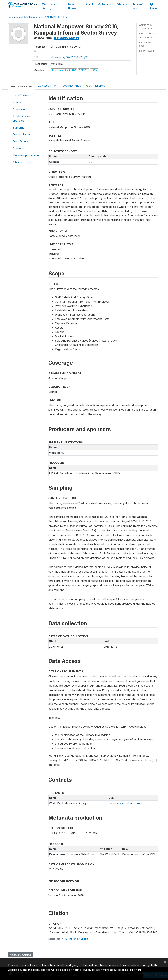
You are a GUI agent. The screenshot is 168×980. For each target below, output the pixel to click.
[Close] (165, 962)
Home (11, 17)
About (90, 4)
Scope (17, 102)
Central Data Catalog (26, 17)
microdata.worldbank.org (124, 803)
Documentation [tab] (72, 86)
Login (153, 6)
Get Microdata (67, 38)
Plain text (83, 939)
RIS (66, 939)
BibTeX (73, 939)
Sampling (19, 128)
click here (136, 970)
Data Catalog (73, 6)
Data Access (21, 141)
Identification (21, 95)
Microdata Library (49, 6)
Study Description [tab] (21, 86)
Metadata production (26, 155)
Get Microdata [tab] (96, 86)
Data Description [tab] (48, 86)
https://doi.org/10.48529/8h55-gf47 (70, 57)
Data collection (22, 134)
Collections (105, 4)
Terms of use (138, 6)
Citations (122, 4)
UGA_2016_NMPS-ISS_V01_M (53, 17)
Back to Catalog (21, 955)
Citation (17, 162)
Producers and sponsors (22, 118)
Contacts (18, 148)
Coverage (19, 109)
